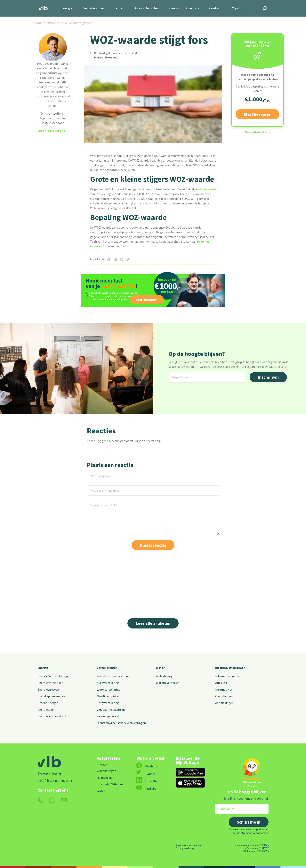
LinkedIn (146, 781)
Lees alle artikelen (153, 623)
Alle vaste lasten (147, 8)
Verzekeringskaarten (111, 710)
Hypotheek (104, 778)
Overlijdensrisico (108, 696)
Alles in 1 (221, 683)
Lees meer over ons (51, 131)
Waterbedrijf (164, 676)
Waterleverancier (167, 683)
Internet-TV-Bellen (110, 784)
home (38, 23)
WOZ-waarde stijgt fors (77, 23)
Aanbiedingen (224, 703)
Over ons (193, 8)
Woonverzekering (109, 689)
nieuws (52, 23)
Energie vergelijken (50, 683)
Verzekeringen (94, 8)
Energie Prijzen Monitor (53, 716)
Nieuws (174, 8)
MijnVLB (238, 8)
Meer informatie (256, 132)
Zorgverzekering (108, 703)
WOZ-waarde (207, 189)
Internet (118, 8)
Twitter (146, 774)
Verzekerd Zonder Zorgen (114, 676)
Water (160, 668)
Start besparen (258, 114)
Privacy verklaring (185, 848)
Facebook (147, 766)
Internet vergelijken (229, 676)
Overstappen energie (52, 696)
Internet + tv (224, 689)
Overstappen (224, 696)
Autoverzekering (108, 683)
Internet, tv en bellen (230, 668)
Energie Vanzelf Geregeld (54, 676)
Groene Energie (48, 703)
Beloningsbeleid (108, 716)
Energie (67, 8)
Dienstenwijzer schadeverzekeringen (121, 723)
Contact (215, 8)
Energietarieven (48, 689)
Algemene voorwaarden (188, 845)
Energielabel (46, 710)
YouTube (146, 788)
